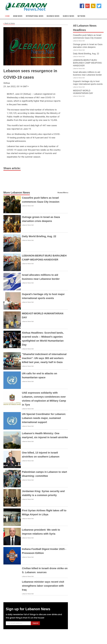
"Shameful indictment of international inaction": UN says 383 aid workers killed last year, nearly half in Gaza (44, 358)
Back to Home (9, 24)
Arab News (18, 16)
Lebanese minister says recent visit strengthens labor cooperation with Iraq (43, 586)
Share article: (12, 168)
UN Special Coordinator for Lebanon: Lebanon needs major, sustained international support (44, 418)
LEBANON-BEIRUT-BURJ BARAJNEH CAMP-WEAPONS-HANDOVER (88, 63)
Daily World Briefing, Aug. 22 (39, 236)
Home (7, 16)
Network (81, 16)
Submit (35, 623)
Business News (53, 16)
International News (35, 16)
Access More (62, 193)
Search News (68, 16)
